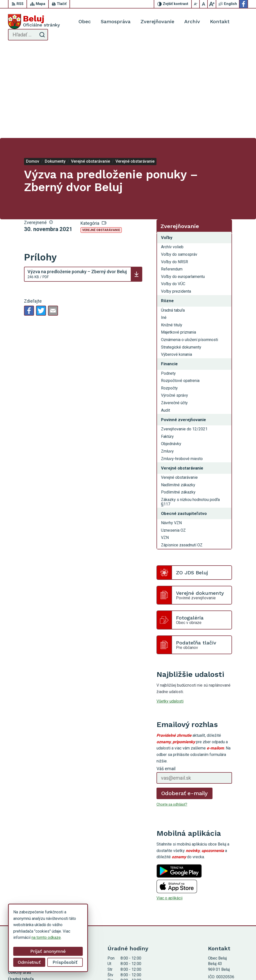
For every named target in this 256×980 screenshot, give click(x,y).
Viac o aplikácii (169, 806)
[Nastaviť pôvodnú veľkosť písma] (204, 4)
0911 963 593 (220, 906)
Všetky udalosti (170, 609)
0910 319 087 (220, 912)
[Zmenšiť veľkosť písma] (196, 4)
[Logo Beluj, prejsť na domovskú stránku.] (34, 21)
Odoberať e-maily (185, 701)
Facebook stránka (223, 923)
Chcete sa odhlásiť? (172, 713)
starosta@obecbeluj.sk (228, 917)
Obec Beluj (175, 967)
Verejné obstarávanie (101, 138)
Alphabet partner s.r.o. (113, 967)
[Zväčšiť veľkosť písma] (212, 4)
